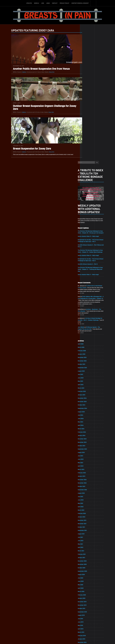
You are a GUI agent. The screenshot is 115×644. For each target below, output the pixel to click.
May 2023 (85, 336)
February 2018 (87, 552)
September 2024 (87, 281)
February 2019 (87, 511)
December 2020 (87, 435)
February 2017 (87, 593)
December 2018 (87, 517)
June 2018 (86, 538)
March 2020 (86, 466)
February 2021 (87, 428)
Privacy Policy (64, 3)
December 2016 (87, 600)
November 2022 (87, 356)
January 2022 (86, 391)
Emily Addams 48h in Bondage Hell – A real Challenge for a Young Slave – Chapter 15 (95, 170)
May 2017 (85, 583)
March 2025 (86, 260)
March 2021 (86, 425)
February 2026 (87, 223)
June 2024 (86, 291)
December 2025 (87, 229)
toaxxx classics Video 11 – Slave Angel (93, 146)
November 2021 (87, 397)
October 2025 (86, 236)
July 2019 (85, 493)
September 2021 (87, 404)
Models (36, 3)
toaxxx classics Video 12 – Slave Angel (93, 126)
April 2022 (86, 380)
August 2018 (86, 531)
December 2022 (87, 353)
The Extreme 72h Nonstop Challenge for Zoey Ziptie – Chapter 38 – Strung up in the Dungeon (95, 101)
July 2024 (85, 288)
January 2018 (86, 555)
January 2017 (86, 596)
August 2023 (86, 325)
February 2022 (87, 387)
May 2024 (85, 295)
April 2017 (85, 586)
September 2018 (87, 528)
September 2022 (87, 363)
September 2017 (87, 569)
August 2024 (86, 284)
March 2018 (86, 548)
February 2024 (87, 305)
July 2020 (85, 452)
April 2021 (85, 421)
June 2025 (86, 250)
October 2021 (86, 401)
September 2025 (87, 240)
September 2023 (87, 322)
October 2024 (86, 277)
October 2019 (86, 483)
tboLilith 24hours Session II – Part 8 (93, 135)
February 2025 (87, 264)
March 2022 (86, 384)
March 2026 (86, 219)
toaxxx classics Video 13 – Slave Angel (93, 107)
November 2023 (87, 315)
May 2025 (85, 253)
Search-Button (93, 3)
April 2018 (85, 545)
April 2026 (86, 216)
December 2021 (87, 394)
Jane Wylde (86, 199)
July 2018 (85, 535)
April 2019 (85, 504)
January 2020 (86, 473)
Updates (29, 3)
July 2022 (85, 370)
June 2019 (86, 497)
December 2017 (87, 559)
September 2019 (87, 487)
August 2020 (86, 449)
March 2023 (86, 343)
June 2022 (86, 373)
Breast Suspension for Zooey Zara (27, 149)
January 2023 (86, 349)
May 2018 (85, 541)
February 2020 (87, 469)
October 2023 (86, 319)
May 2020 (85, 459)
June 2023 (86, 332)
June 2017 (86, 579)
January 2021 (86, 432)
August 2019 (86, 490)
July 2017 (85, 576)
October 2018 (86, 524)
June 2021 (86, 415)
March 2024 (86, 301)
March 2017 (86, 589)
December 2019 (87, 476)
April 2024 (86, 298)
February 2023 (87, 346)
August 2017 (86, 572)
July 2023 (85, 329)
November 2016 (87, 603)
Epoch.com (100, 623)
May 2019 (85, 500)
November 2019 (87, 480)
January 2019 (86, 514)
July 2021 (85, 411)
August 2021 (86, 408)
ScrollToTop (58, 632)
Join (43, 3)
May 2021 (85, 418)
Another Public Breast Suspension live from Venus (36, 69)
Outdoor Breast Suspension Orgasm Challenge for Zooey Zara (40, 108)
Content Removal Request (80, 3)
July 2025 (85, 247)
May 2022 (85, 377)
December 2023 (87, 312)
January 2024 (86, 308)
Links (48, 3)
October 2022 (86, 360)
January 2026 (86, 226)
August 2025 (86, 243)
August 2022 (86, 367)
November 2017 (87, 562)
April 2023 (86, 339)
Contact (55, 3)
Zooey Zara (47, 72)
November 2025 (87, 233)
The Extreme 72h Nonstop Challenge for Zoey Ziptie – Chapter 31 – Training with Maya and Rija (95, 140)
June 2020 (86, 456)
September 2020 (87, 445)
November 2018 (87, 521)
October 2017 (86, 565)
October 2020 (86, 442)
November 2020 (87, 439)
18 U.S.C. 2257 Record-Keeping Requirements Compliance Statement (64, 641)
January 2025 (86, 267)
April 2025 (86, 257)
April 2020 (86, 463)
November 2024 (87, 274)
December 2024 (87, 271)
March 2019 (86, 507)
